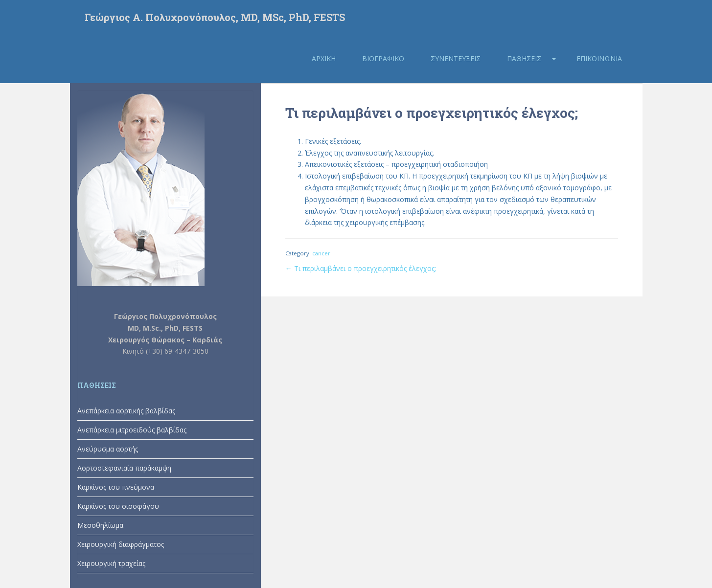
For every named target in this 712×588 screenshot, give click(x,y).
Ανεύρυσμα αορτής (108, 449)
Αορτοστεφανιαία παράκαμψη (124, 468)
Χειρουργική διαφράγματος (121, 544)
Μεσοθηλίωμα (100, 525)
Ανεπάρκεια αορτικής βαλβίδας (126, 411)
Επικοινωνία (599, 58)
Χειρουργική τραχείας (111, 563)
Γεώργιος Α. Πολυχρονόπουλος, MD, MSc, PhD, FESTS (215, 17)
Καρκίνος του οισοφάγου (118, 506)
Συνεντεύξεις (456, 58)
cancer (321, 253)
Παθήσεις (524, 58)
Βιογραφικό (383, 58)
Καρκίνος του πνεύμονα (116, 487)
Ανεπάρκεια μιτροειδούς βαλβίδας (132, 430)
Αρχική (324, 58)
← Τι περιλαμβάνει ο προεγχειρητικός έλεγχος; (361, 268)
